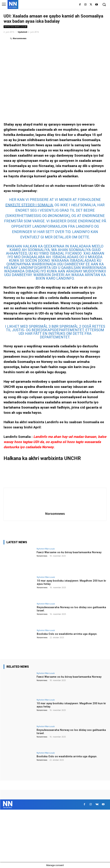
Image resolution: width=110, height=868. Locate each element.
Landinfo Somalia (17, 437)
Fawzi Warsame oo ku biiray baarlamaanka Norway (69, 552)
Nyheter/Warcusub (15, 27)
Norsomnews (20, 38)
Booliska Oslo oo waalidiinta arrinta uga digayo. (67, 634)
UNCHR (72, 458)
